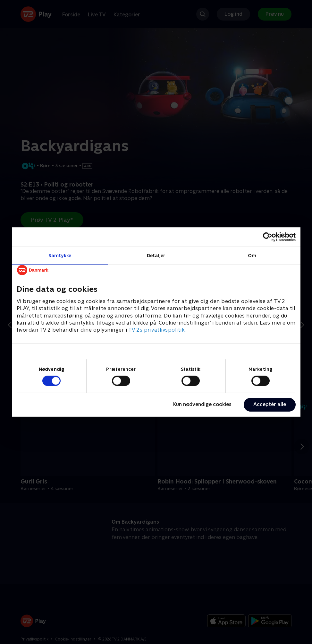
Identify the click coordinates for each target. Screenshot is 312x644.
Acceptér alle (270, 404)
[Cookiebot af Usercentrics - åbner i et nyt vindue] (268, 237)
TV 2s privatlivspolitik (157, 330)
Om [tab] (252, 255)
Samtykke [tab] (60, 255)
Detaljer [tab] (156, 255)
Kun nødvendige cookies (202, 404)
